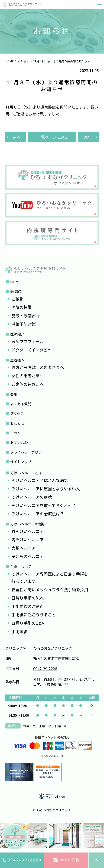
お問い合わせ (21, 442)
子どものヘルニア (28, 556)
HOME (15, 282)
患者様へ (17, 360)
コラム (15, 433)
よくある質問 (21, 404)
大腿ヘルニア (24, 548)
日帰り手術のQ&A (28, 623)
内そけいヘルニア (28, 540)
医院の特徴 (22, 307)
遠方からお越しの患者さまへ (38, 367)
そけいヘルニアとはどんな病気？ (42, 480)
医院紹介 (17, 291)
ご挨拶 (17, 299)
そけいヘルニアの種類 (28, 524)
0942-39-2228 (45, 669)
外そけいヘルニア (28, 531)
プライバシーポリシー (28, 452)
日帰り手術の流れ (28, 598)
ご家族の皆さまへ (28, 384)
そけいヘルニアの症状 (32, 497)
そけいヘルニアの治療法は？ (38, 514)
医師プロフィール (28, 341)
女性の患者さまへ (28, 376)
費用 (14, 394)
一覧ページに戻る (53, 137)
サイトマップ (21, 462)
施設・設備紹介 (26, 315)
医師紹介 (17, 334)
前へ (17, 137)
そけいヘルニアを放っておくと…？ (44, 505)
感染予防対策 (24, 324)
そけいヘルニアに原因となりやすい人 (46, 489)
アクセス (17, 413)
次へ (87, 137)
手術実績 (19, 631)
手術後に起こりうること (34, 615)
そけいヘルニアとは (26, 473)
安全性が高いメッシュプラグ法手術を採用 (50, 590)
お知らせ (17, 423)
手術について (21, 566)
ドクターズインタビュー (33, 350)
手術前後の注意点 (28, 606)
